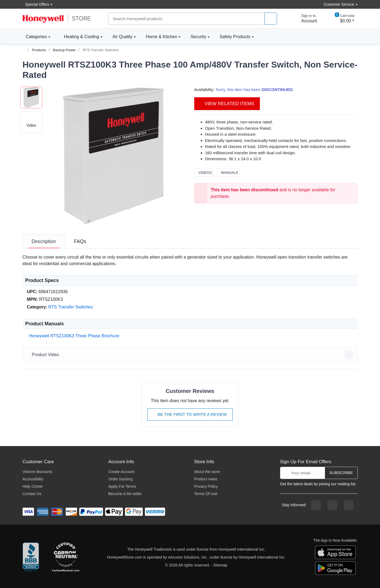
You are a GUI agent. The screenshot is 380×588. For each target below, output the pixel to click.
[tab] (44, 241)
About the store (207, 472)
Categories (35, 37)
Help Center (33, 486)
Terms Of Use (206, 494)
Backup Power (64, 50)
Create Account (121, 472)
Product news (206, 479)
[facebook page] (316, 505)
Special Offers (36, 4)
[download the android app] (335, 568)
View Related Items (227, 104)
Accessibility (33, 479)
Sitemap (220, 565)
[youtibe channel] (349, 505)
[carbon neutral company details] (66, 557)
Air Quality (122, 37)
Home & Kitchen (162, 37)
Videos (204, 173)
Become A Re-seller (125, 494)
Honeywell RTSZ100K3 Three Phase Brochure (73, 336)
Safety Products (235, 37)
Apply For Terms (122, 486)
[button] (114, 156)
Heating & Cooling (82, 37)
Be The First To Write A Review (190, 414)
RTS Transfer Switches (101, 50)
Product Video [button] (191, 354)
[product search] (271, 19)
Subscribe (341, 473)
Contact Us (32, 494)
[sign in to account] (305, 19)
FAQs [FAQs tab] (80, 241)
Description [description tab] (44, 241)
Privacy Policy (206, 486)
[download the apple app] (335, 552)
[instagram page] (332, 505)
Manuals (228, 173)
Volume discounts (38, 472)
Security (198, 37)
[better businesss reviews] (31, 557)
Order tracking (120, 479)
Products (39, 50)
